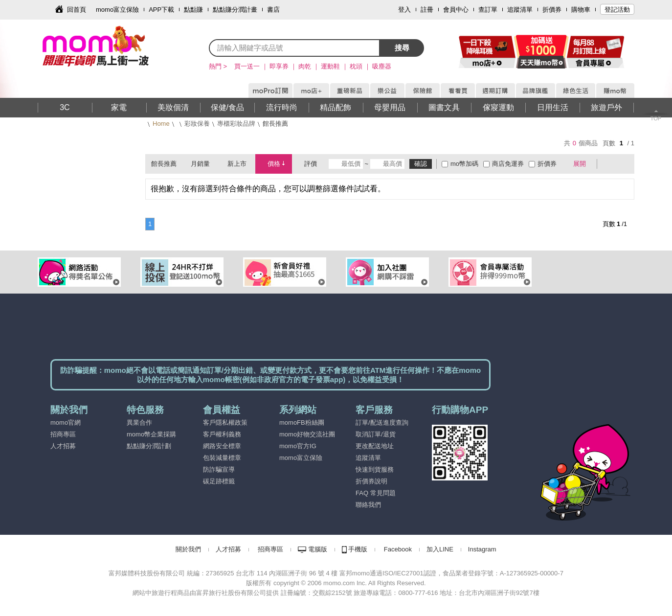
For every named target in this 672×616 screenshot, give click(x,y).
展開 (580, 164)
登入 (404, 10)
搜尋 (402, 48)
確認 (421, 164)
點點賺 (193, 10)
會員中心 (456, 10)
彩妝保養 (197, 124)
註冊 (427, 10)
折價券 (552, 10)
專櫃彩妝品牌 (236, 124)
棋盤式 (609, 164)
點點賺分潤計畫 (235, 10)
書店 (273, 10)
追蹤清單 (520, 10)
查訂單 (488, 10)
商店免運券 (508, 164)
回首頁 (77, 10)
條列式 (624, 164)
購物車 (581, 10)
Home (161, 124)
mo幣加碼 (464, 164)
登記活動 (617, 10)
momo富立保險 (117, 10)
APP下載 (161, 10)
